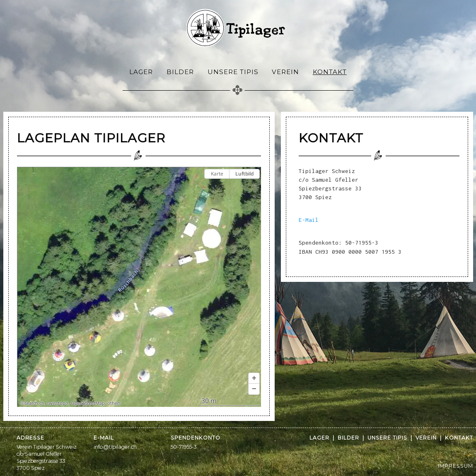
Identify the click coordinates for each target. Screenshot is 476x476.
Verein (285, 72)
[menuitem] (141, 71)
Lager (141, 72)
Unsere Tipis (233, 72)
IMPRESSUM (455, 466)
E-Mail (309, 220)
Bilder (180, 72)
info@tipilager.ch (115, 447)
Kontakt (330, 72)
